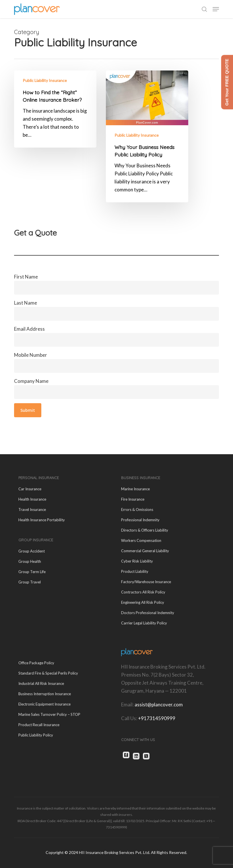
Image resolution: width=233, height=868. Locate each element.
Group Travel (30, 582)
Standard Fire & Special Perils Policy (48, 673)
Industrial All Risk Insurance (41, 683)
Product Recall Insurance (39, 725)
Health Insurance (32, 499)
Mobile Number (117, 362)
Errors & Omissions (137, 510)
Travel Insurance (32, 510)
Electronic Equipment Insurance (44, 704)
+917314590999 (157, 718)
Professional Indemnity (140, 520)
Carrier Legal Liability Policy (144, 623)
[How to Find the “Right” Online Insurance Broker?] (55, 109)
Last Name (117, 310)
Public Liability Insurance (45, 80)
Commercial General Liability (145, 551)
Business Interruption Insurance (45, 694)
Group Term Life (32, 572)
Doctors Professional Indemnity (148, 613)
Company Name (117, 388)
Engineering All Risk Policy (143, 602)
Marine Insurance (135, 489)
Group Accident (32, 551)
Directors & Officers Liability (145, 530)
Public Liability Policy (36, 735)
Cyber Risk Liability (137, 561)
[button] (216, 9)
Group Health (30, 561)
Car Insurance (30, 489)
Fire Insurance (133, 499)
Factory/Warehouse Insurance (146, 582)
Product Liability (135, 571)
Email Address (117, 336)
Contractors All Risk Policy (143, 592)
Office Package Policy (36, 663)
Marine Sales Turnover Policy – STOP (49, 714)
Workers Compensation (141, 540)
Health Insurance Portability (42, 520)
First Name (117, 284)
